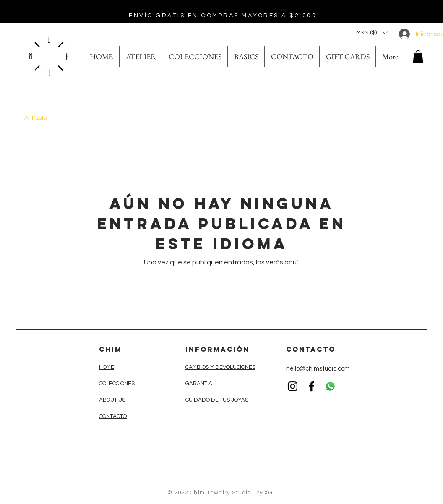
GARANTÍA (199, 384)
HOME (107, 367)
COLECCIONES (117, 384)
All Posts (35, 118)
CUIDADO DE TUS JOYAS (217, 400)
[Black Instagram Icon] (293, 386)
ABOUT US (112, 400)
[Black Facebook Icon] (311, 386)
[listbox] (372, 33)
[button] (372, 33)
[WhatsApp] (330, 386)
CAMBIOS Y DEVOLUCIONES (220, 367)
